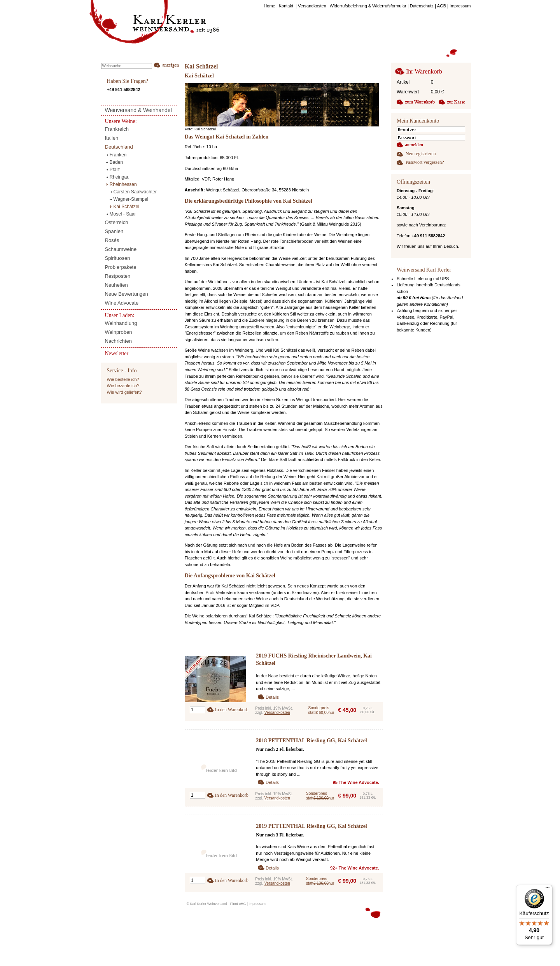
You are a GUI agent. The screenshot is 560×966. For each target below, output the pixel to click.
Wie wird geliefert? (124, 392)
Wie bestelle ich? (123, 379)
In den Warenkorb (232, 710)
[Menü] (548, 889)
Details (272, 697)
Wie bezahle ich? (123, 386)
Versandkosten (277, 713)
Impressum (257, 904)
